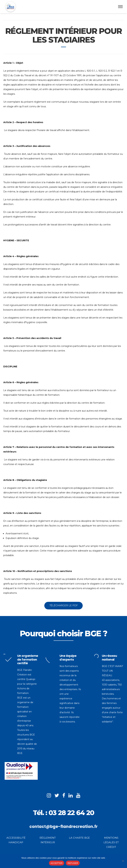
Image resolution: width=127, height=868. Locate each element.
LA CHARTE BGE (79, 838)
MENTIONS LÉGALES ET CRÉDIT (111, 842)
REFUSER (73, 863)
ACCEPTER (57, 863)
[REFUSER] (123, 861)
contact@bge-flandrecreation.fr (63, 826)
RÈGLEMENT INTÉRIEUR (48, 840)
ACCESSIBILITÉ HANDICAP (16, 840)
